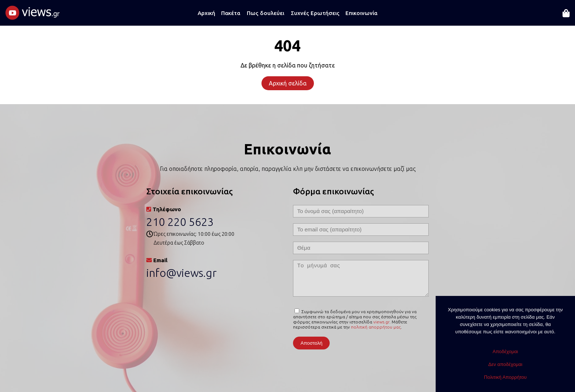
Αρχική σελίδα (288, 83)
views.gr (381, 322)
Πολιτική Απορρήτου (505, 377)
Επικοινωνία (361, 13)
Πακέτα (231, 13)
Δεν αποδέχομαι (506, 364)
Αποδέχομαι (505, 351)
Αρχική (206, 13)
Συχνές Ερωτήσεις (315, 13)
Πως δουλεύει (265, 13)
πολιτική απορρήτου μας (376, 327)
